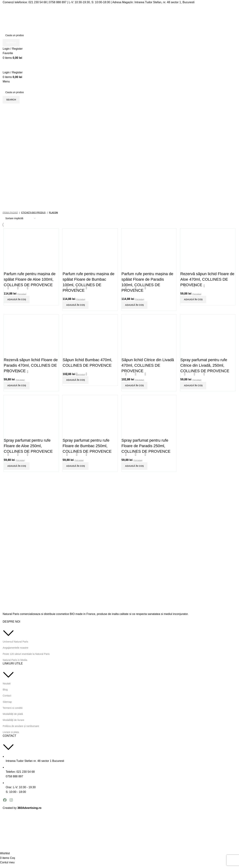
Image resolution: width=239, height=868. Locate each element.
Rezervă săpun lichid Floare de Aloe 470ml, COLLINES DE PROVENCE (207, 279)
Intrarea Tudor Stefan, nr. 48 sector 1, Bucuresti (164, 2)
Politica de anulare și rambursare (21, 726)
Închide (229, 124)
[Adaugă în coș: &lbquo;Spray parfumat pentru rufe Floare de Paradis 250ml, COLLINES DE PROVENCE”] (134, 466)
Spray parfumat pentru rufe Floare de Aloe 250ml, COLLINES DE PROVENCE (28, 446)
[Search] (119, 35)
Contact (7, 696)
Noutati (7, 684)
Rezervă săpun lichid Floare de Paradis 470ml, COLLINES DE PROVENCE (31, 365)
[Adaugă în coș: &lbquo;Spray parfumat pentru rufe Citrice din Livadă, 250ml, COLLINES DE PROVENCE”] (193, 386)
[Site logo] (38, 18)
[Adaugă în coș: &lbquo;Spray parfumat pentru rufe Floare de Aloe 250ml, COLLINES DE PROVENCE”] (17, 466)
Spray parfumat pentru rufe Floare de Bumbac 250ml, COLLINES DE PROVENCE (87, 446)
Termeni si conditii (13, 708)
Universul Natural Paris (15, 642)
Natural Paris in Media (15, 660)
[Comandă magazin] (20, 218)
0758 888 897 (58, 2)
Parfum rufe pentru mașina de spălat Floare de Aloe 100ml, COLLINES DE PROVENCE (30, 279)
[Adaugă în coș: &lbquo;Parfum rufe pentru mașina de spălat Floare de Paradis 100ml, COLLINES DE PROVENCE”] (134, 305)
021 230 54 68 (38, 2)
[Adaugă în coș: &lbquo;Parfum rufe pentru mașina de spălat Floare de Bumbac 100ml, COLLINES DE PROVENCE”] (76, 305)
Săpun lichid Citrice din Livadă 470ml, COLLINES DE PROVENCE (148, 365)
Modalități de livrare (13, 720)
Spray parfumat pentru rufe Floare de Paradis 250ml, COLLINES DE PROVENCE (146, 446)
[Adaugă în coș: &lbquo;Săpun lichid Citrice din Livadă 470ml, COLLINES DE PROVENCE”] (134, 386)
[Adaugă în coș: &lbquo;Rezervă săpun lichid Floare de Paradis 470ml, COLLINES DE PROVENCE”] (17, 386)
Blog (5, 690)
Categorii (11, 116)
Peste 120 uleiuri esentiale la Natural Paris (26, 654)
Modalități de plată (13, 714)
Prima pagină (10, 213)
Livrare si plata (11, 732)
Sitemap (7, 702)
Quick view (18, 288)
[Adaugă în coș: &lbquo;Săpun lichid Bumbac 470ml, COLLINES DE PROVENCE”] (76, 380)
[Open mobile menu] (6, 81)
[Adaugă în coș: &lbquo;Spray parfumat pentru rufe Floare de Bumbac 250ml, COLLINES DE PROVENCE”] (76, 466)
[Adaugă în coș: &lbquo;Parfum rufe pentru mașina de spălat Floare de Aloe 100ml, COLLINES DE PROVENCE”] (17, 300)
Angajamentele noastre (15, 648)
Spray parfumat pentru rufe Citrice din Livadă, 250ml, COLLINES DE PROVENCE (205, 365)
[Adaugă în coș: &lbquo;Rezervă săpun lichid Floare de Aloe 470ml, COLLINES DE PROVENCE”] (193, 300)
